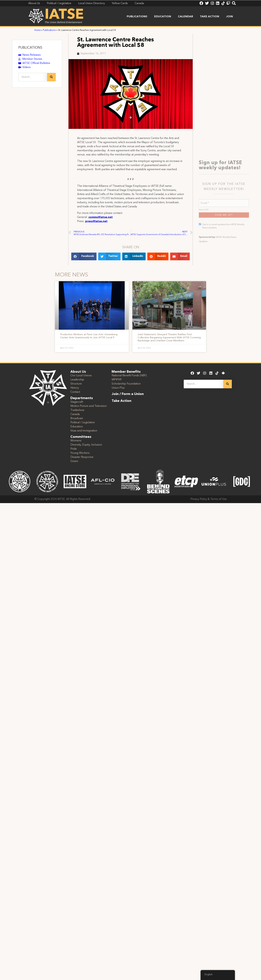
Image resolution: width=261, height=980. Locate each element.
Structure (76, 384)
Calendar (185, 17)
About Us (78, 372)
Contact (75, 392)
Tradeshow (77, 410)
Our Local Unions (81, 376)
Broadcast (77, 418)
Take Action (209, 17)
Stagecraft (77, 402)
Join (229, 17)
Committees (81, 437)
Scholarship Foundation (126, 384)
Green (74, 461)
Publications (137, 17)
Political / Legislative (83, 423)
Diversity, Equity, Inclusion (86, 445)
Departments (82, 398)
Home (38, 30)
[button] (84, 256)
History (75, 388)
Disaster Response (82, 457)
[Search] (51, 77)
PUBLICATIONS (30, 48)
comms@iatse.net (101, 217)
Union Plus (118, 388)
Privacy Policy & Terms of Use (209, 499)
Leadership (77, 380)
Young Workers (80, 453)
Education (163, 17)
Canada (75, 414)
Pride (74, 449)
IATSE (64, 15)
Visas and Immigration (84, 431)
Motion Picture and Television (89, 406)
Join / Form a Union (128, 394)
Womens (76, 441)
